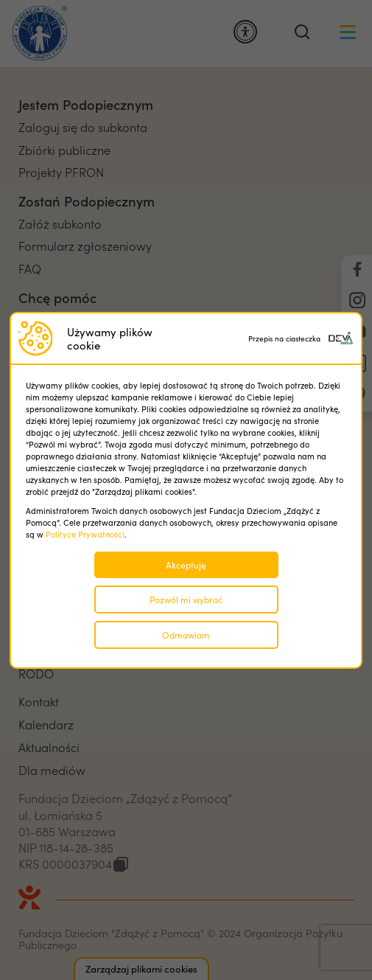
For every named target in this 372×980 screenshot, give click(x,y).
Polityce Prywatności (85, 534)
